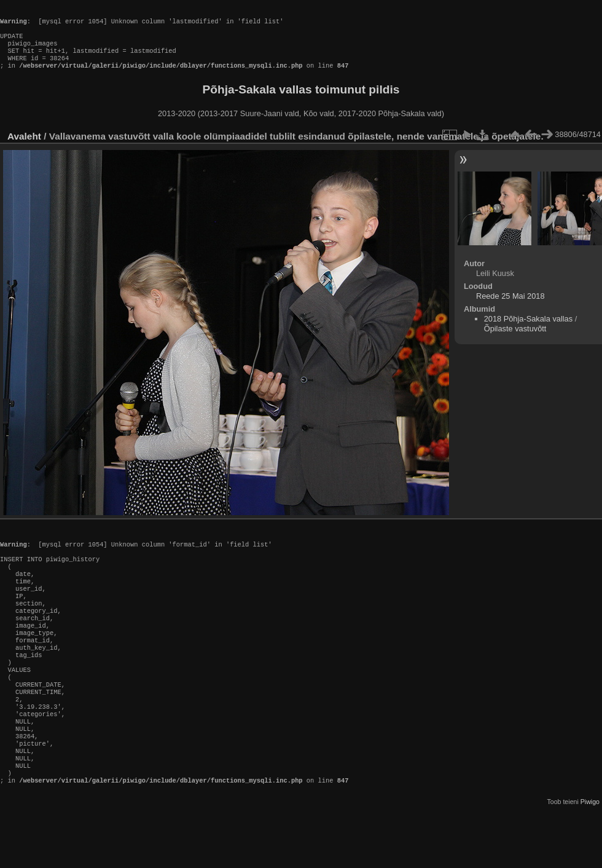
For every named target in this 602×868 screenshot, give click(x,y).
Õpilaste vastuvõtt (515, 341)
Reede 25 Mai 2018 (510, 308)
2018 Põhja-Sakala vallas (528, 331)
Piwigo (590, 858)
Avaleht (24, 148)
